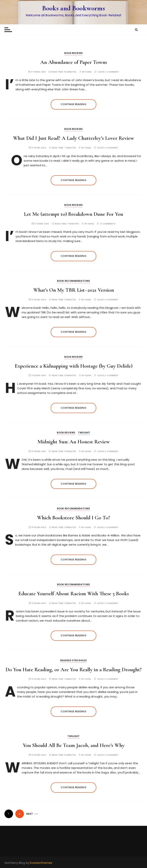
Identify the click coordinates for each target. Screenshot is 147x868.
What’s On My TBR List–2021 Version (74, 290)
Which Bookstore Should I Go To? (73, 518)
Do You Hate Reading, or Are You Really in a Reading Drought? (74, 670)
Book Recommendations (73, 281)
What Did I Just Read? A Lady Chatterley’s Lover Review (73, 138)
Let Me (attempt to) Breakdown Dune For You (73, 214)
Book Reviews (73, 53)
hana (89, 72)
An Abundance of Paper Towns (74, 62)
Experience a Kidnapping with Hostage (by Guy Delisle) (74, 366)
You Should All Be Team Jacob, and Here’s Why (74, 745)
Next (30, 814)
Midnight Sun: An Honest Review (74, 442)
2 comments (108, 224)
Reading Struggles (74, 660)
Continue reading (73, 104)
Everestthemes (41, 863)
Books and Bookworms (74, 8)
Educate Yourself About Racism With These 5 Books (74, 594)
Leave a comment (108, 72)
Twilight (84, 433)
